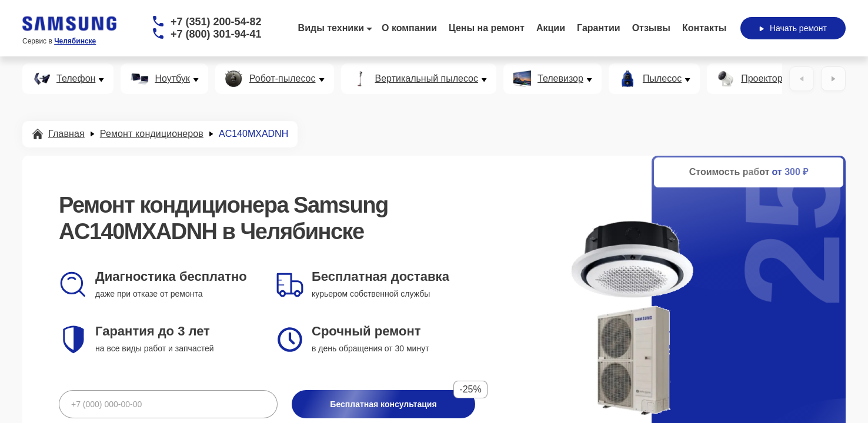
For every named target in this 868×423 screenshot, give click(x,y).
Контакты (704, 28)
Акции (551, 28)
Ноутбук (172, 79)
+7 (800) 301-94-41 (216, 34)
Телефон (76, 79)
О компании (409, 28)
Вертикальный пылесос (427, 79)
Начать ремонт (793, 28)
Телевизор (560, 79)
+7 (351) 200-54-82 (216, 22)
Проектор (762, 79)
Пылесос (662, 79)
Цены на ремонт (487, 28)
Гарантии (599, 28)
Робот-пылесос (283, 79)
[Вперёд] (833, 79)
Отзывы (651, 28)
